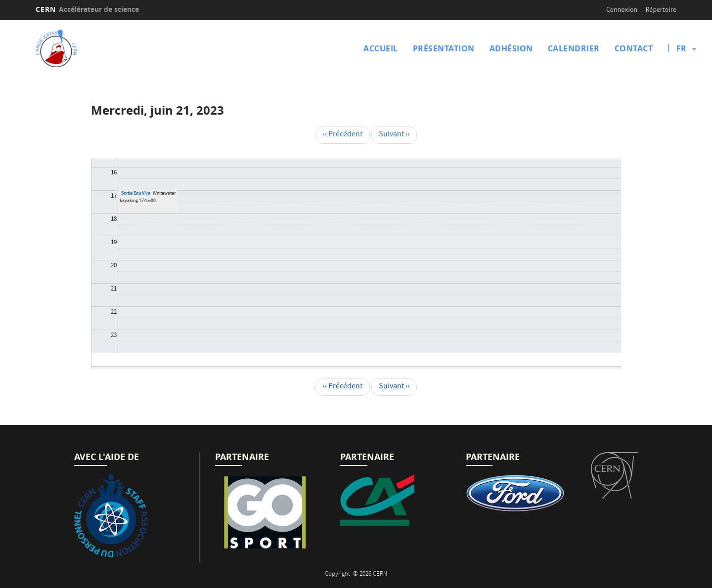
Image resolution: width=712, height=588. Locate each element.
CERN (87, 9)
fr (681, 48)
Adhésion (511, 48)
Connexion (622, 9)
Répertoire (661, 9)
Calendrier (574, 48)
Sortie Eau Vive (136, 194)
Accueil (381, 48)
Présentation (444, 48)
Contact (634, 48)
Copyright (338, 574)
